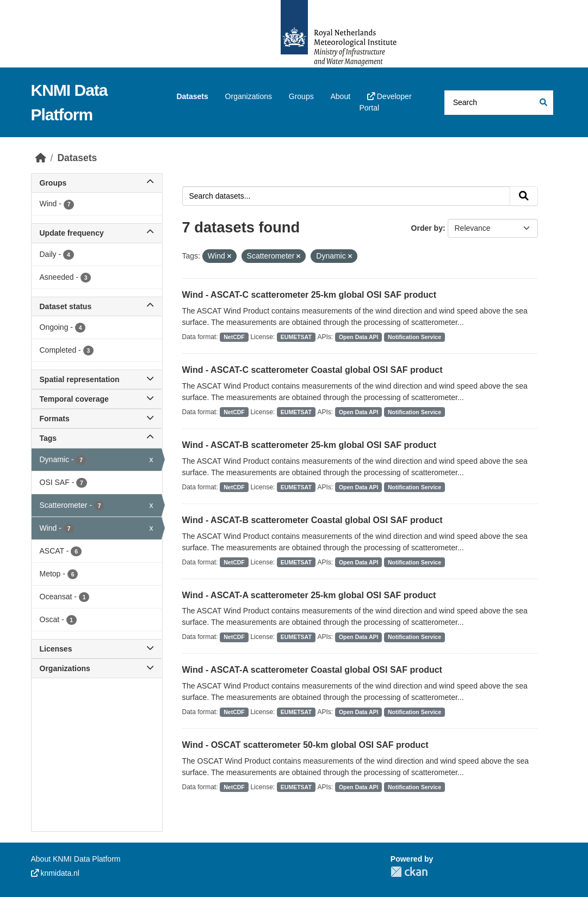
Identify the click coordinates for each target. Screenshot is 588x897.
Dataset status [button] (97, 306)
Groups (301, 96)
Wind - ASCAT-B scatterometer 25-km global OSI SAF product (309, 445)
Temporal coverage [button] (97, 399)
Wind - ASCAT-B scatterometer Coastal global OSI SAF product (312, 520)
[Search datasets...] (499, 103)
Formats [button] (97, 419)
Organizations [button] (97, 668)
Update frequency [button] (97, 233)
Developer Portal (385, 102)
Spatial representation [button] (97, 379)
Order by (427, 228)
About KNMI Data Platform (76, 859)
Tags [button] (97, 438)
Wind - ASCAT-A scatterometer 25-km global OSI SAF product (309, 595)
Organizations (249, 96)
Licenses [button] (97, 649)
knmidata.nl (55, 873)
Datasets (192, 96)
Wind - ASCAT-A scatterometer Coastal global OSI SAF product (312, 670)
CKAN (409, 872)
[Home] (41, 158)
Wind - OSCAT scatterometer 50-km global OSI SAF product (305, 745)
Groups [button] (97, 183)
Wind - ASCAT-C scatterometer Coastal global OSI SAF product (312, 370)
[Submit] (543, 103)
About (340, 96)
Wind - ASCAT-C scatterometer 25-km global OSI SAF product (309, 295)
